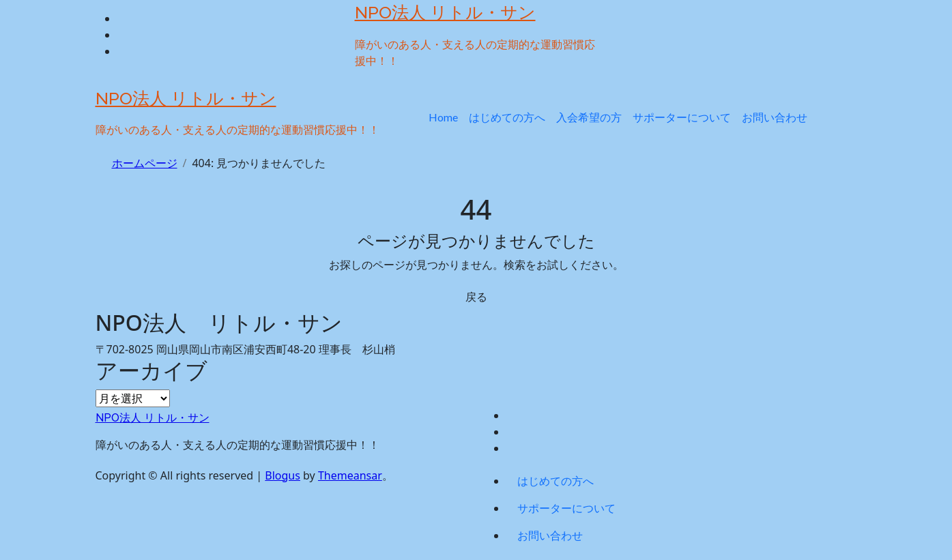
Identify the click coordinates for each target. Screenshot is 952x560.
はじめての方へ (507, 117)
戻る (476, 297)
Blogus (283, 475)
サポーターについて (682, 117)
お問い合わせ (775, 117)
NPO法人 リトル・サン (445, 12)
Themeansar (350, 475)
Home (443, 117)
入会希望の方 (589, 117)
